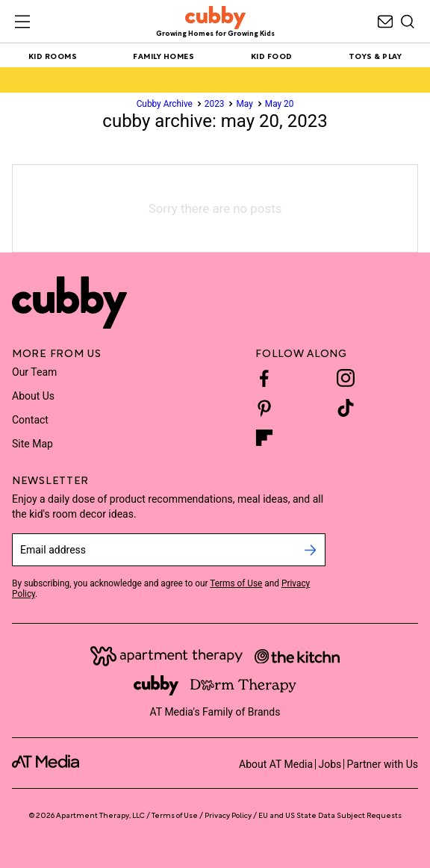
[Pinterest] (264, 408)
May (244, 104)
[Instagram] (346, 378)
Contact (30, 420)
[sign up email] (154, 550)
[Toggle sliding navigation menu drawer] (22, 22)
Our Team (34, 372)
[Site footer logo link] (69, 303)
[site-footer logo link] (46, 764)
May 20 (280, 104)
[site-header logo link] (215, 22)
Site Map (32, 444)
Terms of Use (236, 583)
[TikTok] (346, 408)
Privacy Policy (228, 815)
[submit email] (310, 550)
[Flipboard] (264, 438)
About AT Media (276, 764)
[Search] (408, 22)
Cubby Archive (165, 104)
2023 (215, 104)
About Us (33, 396)
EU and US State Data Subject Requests (330, 815)
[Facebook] (264, 378)
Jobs (330, 764)
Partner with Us (383, 764)
